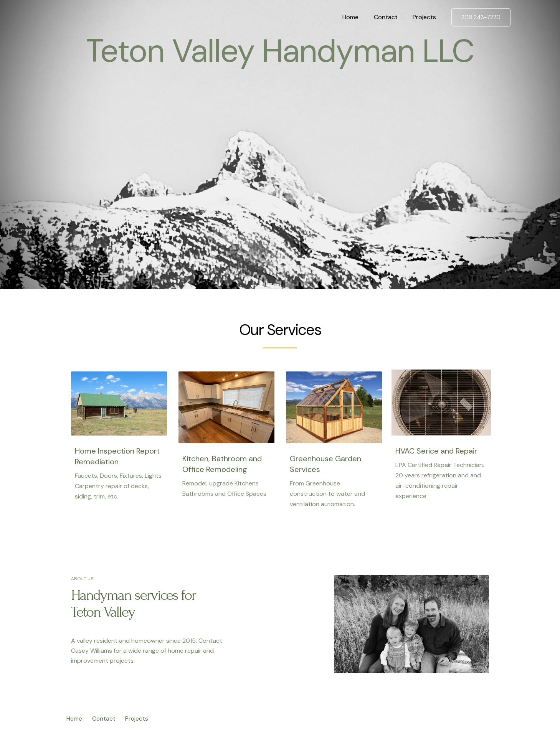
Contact (390, 17)
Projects (426, 17)
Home (358, 17)
